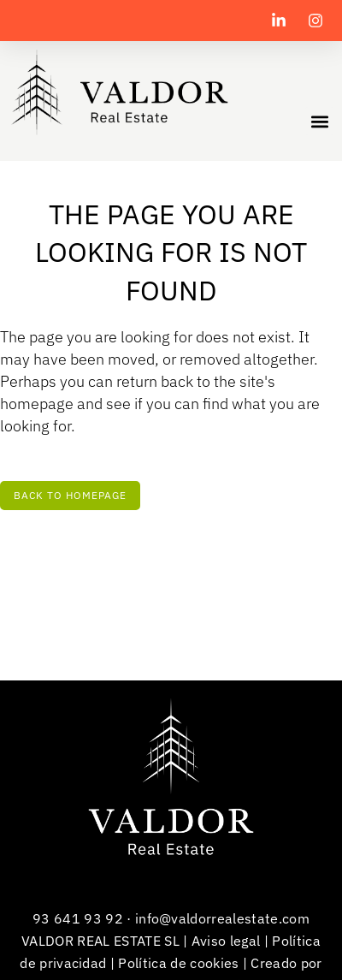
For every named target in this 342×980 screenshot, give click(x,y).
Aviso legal (226, 941)
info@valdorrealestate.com (222, 918)
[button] (319, 121)
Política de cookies (178, 963)
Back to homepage (70, 495)
